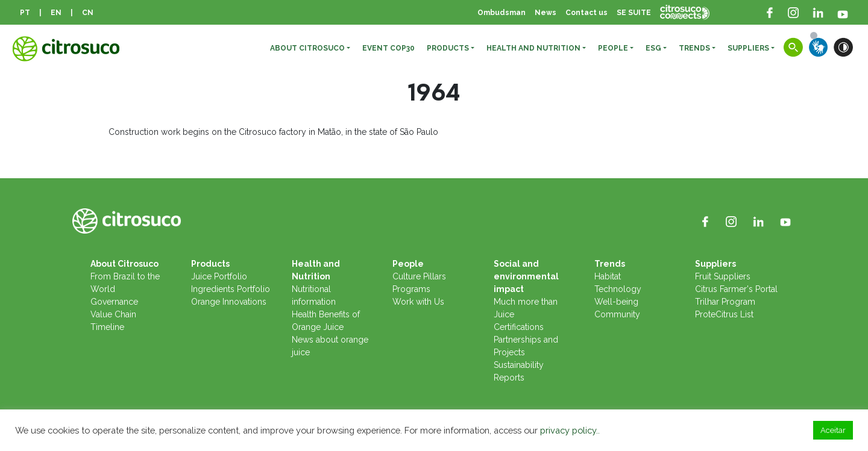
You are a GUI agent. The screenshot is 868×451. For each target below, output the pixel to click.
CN (88, 13)
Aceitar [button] (833, 430)
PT (25, 13)
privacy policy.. (570, 430)
